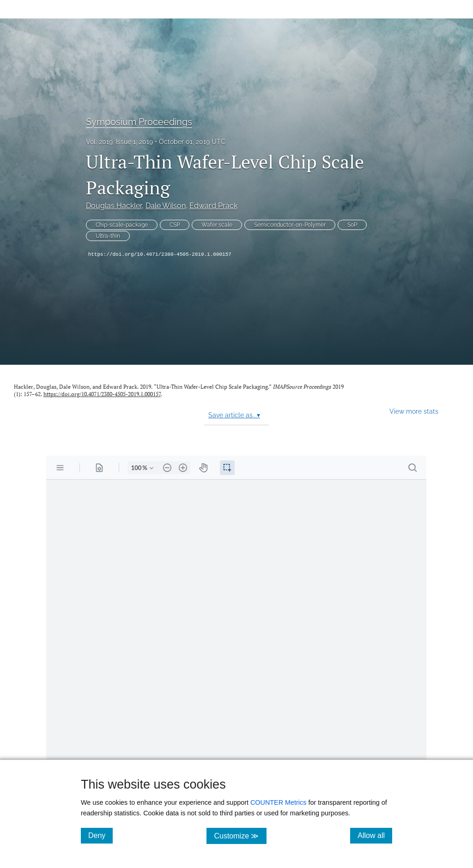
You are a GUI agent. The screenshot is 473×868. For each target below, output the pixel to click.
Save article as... (234, 415)
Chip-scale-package (122, 225)
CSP (175, 225)
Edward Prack (213, 206)
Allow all (375, 835)
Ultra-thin (108, 236)
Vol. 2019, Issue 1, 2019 (119, 142)
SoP (352, 225)
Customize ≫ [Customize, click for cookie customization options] (240, 835)
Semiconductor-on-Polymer (290, 225)
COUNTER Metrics (279, 802)
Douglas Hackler (114, 206)
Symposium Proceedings (139, 122)
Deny (100, 835)
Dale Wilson (166, 206)
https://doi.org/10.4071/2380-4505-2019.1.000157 (160, 254)
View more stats (414, 411)
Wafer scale (217, 225)
